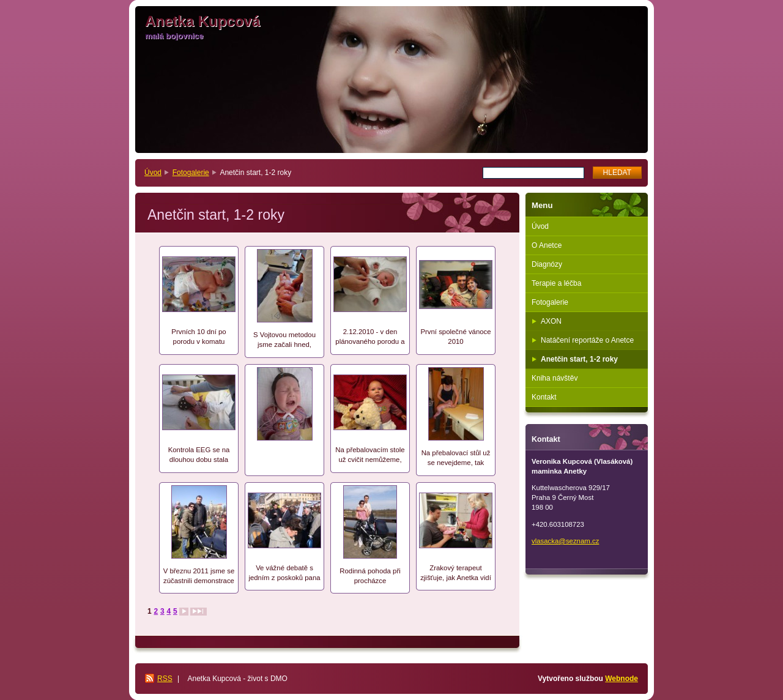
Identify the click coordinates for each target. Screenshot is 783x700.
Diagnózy (547, 264)
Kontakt (544, 397)
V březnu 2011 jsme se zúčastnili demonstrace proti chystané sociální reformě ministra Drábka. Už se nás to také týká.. (199, 577)
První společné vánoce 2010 (455, 337)
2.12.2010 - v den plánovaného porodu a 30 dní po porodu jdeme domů (370, 337)
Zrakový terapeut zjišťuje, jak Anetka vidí (456, 573)
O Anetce (547, 245)
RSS (165, 679)
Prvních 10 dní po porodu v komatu (199, 337)
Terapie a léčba (556, 283)
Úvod (153, 173)
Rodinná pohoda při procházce (370, 576)
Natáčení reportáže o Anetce (587, 340)
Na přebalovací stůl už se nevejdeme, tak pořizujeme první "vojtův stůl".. (456, 459)
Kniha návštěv (555, 378)
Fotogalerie (191, 173)
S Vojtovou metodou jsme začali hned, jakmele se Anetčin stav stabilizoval (284, 341)
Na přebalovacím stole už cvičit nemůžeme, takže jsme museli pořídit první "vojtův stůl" (370, 456)
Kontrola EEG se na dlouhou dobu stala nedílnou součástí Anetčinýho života (199, 456)
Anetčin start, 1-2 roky (579, 359)
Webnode (622, 679)
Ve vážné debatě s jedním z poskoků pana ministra (284, 574)
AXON (551, 321)
